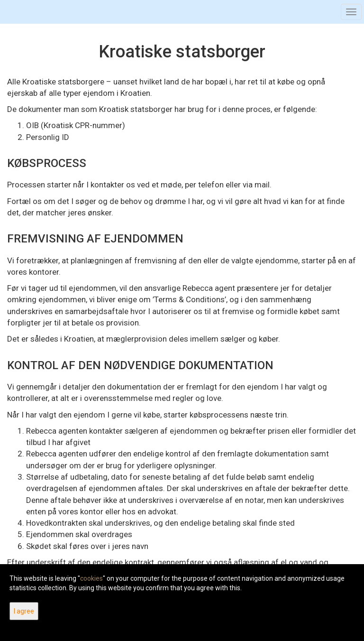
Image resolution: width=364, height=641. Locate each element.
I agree (24, 611)
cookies (91, 578)
